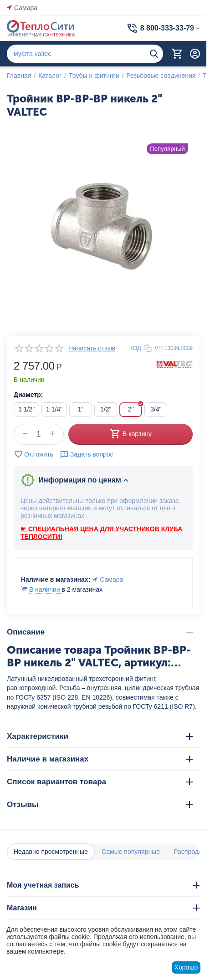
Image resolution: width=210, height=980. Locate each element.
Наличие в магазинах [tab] (100, 759)
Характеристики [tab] (100, 736)
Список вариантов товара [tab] (100, 782)
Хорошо (186, 967)
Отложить (33, 454)
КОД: (136, 348)
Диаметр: (28, 395)
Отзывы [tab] (100, 805)
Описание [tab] (100, 632)
